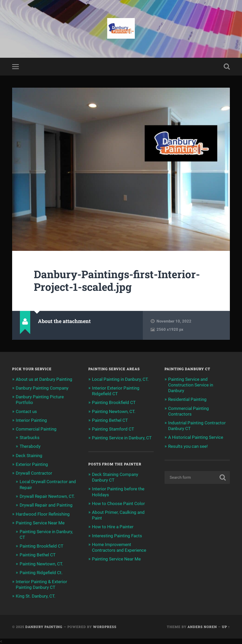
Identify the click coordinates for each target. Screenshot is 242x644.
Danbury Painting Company (42, 388)
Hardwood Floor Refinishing (43, 514)
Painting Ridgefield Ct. (41, 573)
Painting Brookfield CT (41, 546)
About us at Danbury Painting (44, 379)
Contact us (26, 411)
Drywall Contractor (34, 473)
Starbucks (30, 437)
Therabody (30, 446)
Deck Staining (29, 456)
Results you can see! (188, 446)
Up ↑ (226, 627)
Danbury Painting (44, 627)
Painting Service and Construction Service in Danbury (191, 385)
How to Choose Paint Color (118, 503)
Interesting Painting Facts (117, 536)
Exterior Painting (32, 464)
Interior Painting (31, 420)
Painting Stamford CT (113, 429)
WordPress (105, 627)
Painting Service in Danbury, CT (122, 438)
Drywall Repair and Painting (46, 505)
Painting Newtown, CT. (41, 564)
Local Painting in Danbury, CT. (120, 379)
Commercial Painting (36, 429)
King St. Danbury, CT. (36, 596)
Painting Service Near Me (40, 523)
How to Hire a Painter (113, 527)
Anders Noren (202, 627)
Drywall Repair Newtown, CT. (47, 496)
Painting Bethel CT (38, 555)
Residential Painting (187, 399)
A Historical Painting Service (196, 437)
